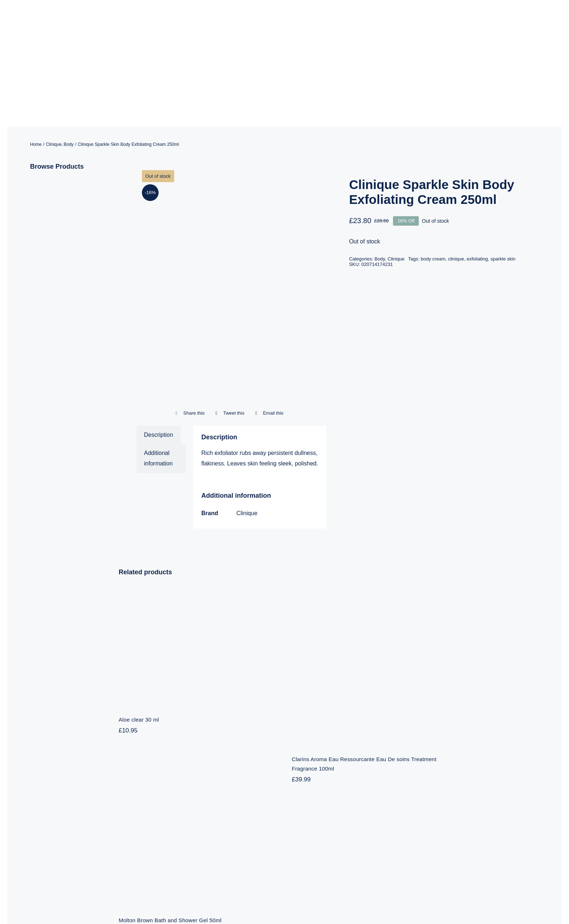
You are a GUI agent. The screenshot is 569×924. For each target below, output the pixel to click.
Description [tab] (159, 354)
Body (380, 178)
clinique (456, 178)
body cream (433, 178)
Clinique (247, 433)
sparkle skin (503, 178)
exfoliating (477, 178)
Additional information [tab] (158, 378)
